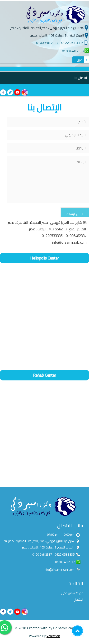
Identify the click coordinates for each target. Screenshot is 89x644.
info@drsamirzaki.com (69, 242)
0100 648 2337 (47, 43)
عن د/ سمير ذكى (72, 593)
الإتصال (78, 599)
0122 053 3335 (72, 43)
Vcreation (53, 636)
